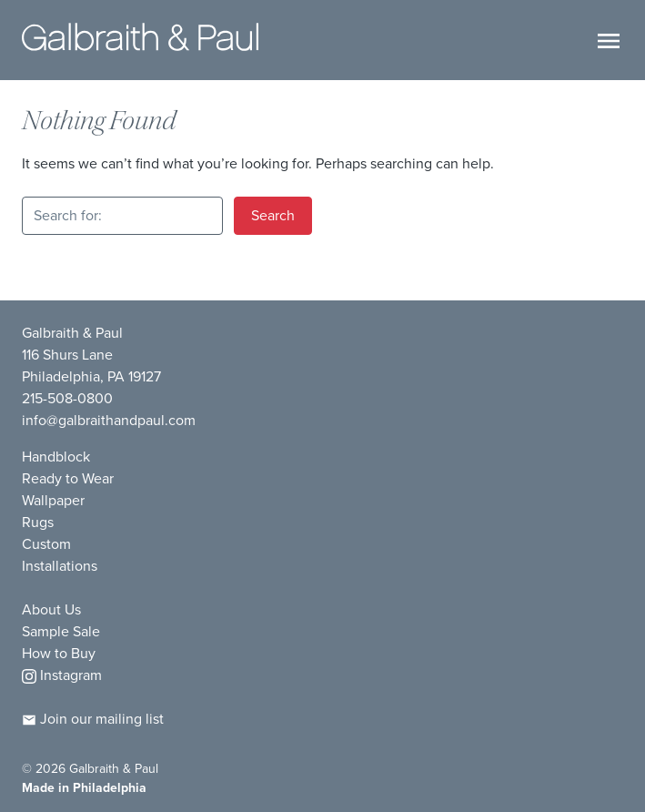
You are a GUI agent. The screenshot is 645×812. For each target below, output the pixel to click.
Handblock (56, 457)
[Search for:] (122, 216)
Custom (46, 544)
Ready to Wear (68, 478)
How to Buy (59, 653)
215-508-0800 (67, 398)
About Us (51, 609)
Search (273, 215)
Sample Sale (61, 631)
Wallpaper (53, 500)
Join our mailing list (93, 719)
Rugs (38, 522)
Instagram (62, 675)
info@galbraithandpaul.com (109, 420)
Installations (60, 566)
